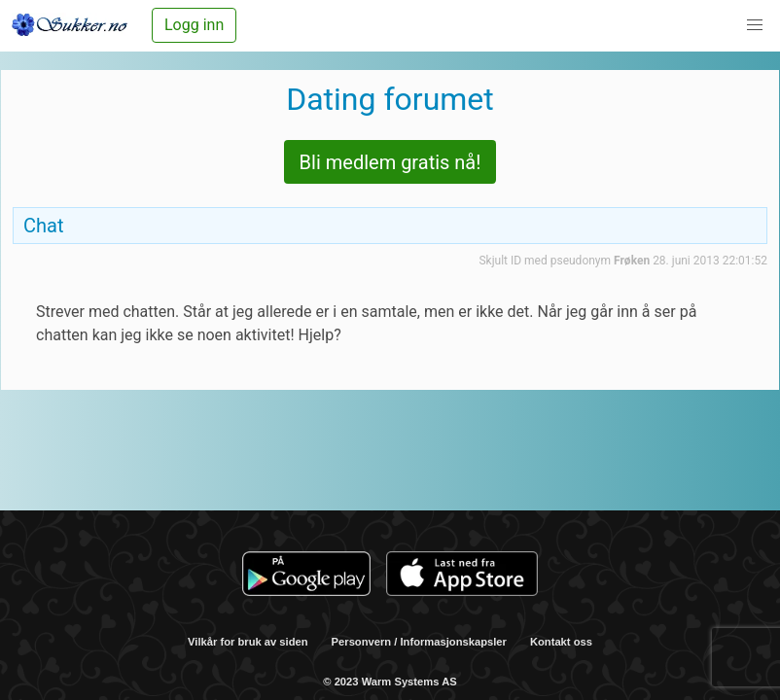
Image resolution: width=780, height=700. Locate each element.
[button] (755, 25)
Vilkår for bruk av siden (248, 642)
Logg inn (194, 25)
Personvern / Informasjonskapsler (419, 642)
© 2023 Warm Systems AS (390, 682)
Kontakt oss (561, 642)
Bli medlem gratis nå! (390, 162)
